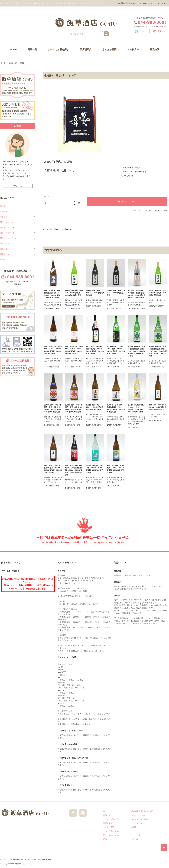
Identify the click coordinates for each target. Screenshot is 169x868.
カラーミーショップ (6, 860)
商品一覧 (32, 49)
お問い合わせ (137, 839)
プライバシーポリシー (140, 815)
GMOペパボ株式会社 (33, 860)
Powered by (17, 864)
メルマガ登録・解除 (139, 819)
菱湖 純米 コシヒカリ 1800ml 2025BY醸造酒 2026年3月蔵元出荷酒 (158, 407)
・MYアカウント (162, 3)
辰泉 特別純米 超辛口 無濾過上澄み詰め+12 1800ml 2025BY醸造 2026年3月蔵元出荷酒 (53, 294)
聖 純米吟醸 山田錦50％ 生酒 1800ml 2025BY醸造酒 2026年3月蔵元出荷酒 (116, 350)
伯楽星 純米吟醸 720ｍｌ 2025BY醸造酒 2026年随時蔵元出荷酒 (158, 293)
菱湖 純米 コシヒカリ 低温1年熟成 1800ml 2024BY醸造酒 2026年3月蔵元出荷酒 (53, 469)
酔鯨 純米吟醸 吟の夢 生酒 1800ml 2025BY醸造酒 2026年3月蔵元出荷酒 (116, 469)
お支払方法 (133, 49)
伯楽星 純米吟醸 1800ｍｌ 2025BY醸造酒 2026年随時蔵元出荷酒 (74, 293)
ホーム (3, 63)
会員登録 (135, 827)
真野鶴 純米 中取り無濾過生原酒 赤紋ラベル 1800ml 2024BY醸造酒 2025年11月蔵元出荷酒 (53, 408)
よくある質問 (109, 49)
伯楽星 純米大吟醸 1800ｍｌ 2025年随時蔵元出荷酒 (95, 293)
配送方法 (155, 49)
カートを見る (137, 835)
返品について (138, 211)
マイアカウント (138, 823)
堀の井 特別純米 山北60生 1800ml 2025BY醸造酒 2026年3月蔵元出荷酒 (95, 469)
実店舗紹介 (86, 49)
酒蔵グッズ (13, 63)
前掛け (22, 63)
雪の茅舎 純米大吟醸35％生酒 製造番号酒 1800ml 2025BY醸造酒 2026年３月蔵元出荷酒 (137, 294)
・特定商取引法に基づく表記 (126, 3)
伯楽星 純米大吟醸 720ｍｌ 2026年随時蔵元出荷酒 (116, 293)
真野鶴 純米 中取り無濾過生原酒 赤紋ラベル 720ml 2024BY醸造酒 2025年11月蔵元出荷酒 (74, 408)
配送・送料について (111, 835)
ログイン (135, 831)
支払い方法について (111, 831)
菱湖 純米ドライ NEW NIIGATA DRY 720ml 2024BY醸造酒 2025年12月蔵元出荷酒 (74, 350)
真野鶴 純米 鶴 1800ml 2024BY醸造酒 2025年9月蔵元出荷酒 (95, 407)
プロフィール (18, 186)
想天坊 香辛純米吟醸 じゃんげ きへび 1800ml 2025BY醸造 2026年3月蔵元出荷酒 (136, 408)
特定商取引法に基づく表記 (156, 211)
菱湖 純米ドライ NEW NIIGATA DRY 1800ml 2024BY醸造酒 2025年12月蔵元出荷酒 (53, 350)
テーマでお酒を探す (58, 49)
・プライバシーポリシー (147, 3)
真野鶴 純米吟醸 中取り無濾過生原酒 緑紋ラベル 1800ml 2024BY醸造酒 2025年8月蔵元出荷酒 (136, 351)
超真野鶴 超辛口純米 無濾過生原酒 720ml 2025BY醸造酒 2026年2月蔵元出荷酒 (116, 408)
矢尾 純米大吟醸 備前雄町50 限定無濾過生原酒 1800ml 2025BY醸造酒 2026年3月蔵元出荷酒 (74, 470)
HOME (13, 49)
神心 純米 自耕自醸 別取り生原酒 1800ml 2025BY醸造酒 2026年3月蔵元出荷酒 (95, 350)
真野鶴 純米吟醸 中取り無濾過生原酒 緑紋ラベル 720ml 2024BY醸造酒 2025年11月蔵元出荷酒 (158, 351)
